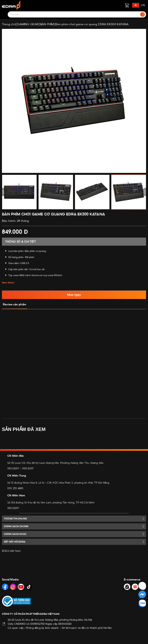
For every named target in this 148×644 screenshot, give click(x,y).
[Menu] (4, 14)
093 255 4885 (15, 488)
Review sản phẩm (14, 304)
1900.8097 (13, 468)
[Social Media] (5, 587)
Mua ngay (74, 295)
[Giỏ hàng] (127, 5)
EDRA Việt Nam (11, 551)
